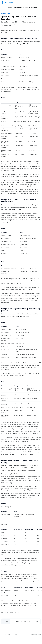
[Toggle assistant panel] (38, 3)
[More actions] (40, 3)
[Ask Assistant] (7, 25)
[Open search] (35, 3)
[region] (21, 68)
